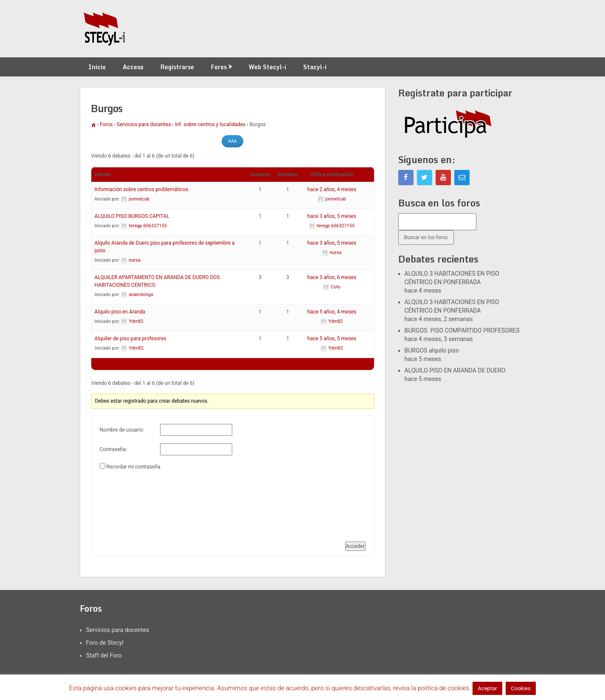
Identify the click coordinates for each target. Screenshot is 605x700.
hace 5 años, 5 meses (332, 339)
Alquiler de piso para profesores (131, 339)
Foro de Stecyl (105, 643)
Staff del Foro (104, 655)
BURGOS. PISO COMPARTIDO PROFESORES (462, 330)
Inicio (97, 67)
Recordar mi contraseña (133, 467)
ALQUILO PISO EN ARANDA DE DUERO (455, 370)
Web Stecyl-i (267, 67)
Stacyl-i (315, 67)
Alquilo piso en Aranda (120, 312)
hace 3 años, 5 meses (332, 216)
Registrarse (177, 67)
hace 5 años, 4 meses (332, 312)
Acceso (133, 67)
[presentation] (135, 502)
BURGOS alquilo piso (432, 350)
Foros (219, 67)
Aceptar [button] (487, 688)
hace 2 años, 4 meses (332, 189)
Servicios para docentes (144, 124)
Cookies (521, 688)
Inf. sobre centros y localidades (210, 124)
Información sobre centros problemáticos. (142, 189)
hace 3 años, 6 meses (332, 277)
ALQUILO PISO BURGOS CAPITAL (132, 216)
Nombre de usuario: (122, 430)
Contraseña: (113, 449)
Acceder (355, 546)
